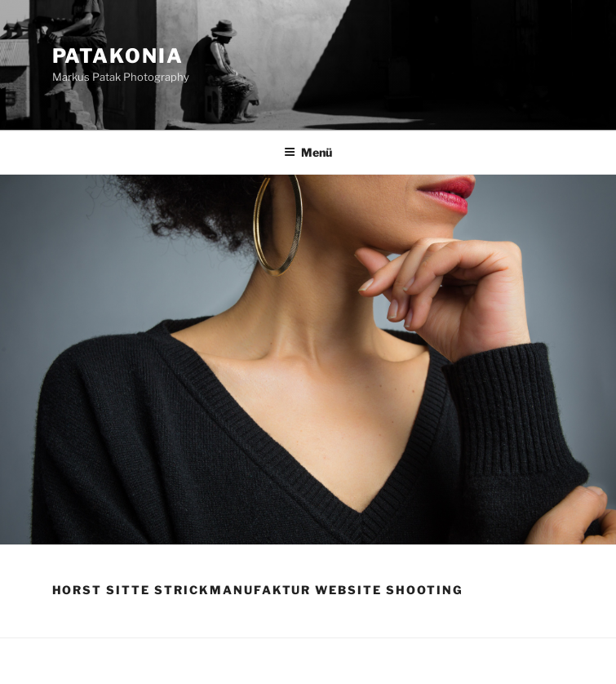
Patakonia (118, 56)
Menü (308, 152)
